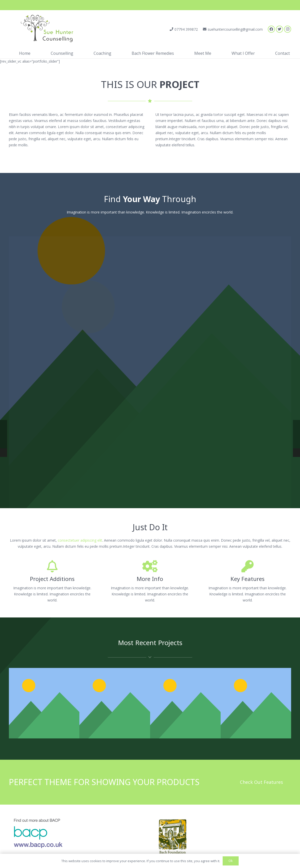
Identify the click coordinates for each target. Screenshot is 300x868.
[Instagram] (288, 29)
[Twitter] (279, 29)
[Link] (45, 29)
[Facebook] (271, 29)
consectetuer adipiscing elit (80, 540)
